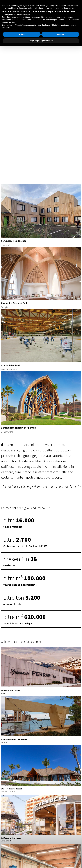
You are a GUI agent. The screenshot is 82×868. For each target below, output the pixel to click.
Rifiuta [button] (22, 34)
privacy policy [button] (27, 8)
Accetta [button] (60, 34)
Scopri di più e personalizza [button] (41, 41)
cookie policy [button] (27, 14)
